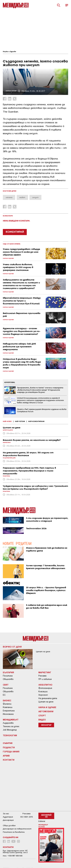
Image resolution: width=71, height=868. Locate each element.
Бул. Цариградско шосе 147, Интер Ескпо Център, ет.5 (15, 852)
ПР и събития (45, 679)
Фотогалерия (45, 688)
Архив (6, 756)
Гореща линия (11, 752)
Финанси (7, 704)
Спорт (42, 715)
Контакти (9, 760)
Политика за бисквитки (14, 832)
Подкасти (9, 747)
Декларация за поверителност (17, 829)
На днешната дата (48, 698)
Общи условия (9, 826)
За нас (6, 814)
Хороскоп (43, 695)
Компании (8, 707)
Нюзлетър (46, 725)
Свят (6, 685)
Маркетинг (45, 672)
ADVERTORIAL (10, 382)
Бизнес (7, 700)
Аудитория (8, 817)
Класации (43, 692)
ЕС (4, 695)
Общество (8, 679)
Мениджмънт (11, 720)
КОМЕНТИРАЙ (15, 232)
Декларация (8, 820)
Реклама (42, 676)
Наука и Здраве (9, 52)
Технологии (10, 735)
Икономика (8, 714)
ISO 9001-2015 (27, 817)
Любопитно (45, 685)
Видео (42, 720)
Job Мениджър (10, 730)
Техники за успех (11, 726)
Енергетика (9, 711)
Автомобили (46, 711)
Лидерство (8, 723)
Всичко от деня (12, 647)
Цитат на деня (46, 702)
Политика (8, 676)
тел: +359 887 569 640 (13, 856)
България (8, 672)
